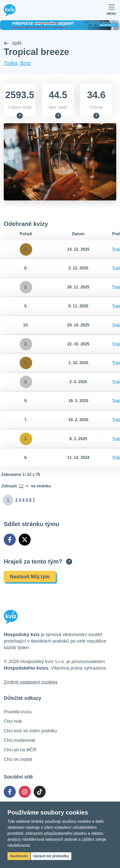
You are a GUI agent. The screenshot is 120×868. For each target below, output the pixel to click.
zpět (13, 43)
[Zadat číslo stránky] (8, 500)
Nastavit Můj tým (30, 577)
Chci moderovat (19, 740)
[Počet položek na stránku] (26, 486)
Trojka (11, 63)
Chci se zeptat (18, 759)
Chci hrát (13, 721)
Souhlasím (19, 856)
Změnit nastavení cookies (31, 682)
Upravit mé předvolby (51, 856)
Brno (25, 63)
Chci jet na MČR (20, 750)
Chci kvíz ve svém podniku (30, 731)
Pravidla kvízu (18, 712)
